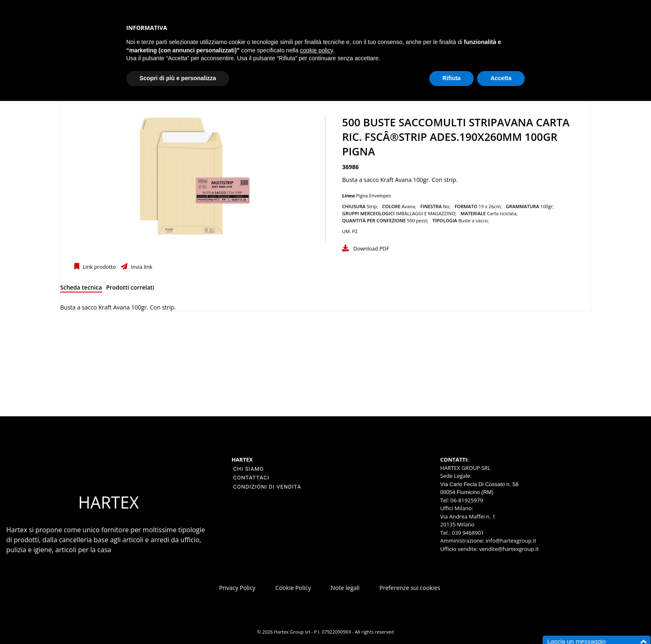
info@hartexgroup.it (510, 541)
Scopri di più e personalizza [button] (178, 78)
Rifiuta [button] (452, 78)
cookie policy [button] (317, 50)
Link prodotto (99, 267)
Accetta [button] (501, 78)
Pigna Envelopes (373, 195)
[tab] (81, 289)
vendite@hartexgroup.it (509, 549)
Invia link (141, 267)
